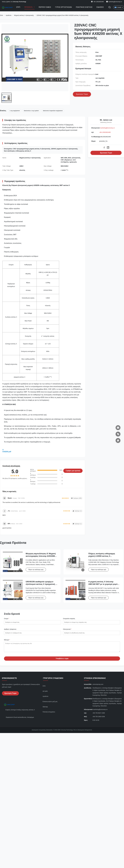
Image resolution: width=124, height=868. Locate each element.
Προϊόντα (29, 7)
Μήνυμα (7, 640)
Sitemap (45, 708)
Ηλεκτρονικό (67, 629)
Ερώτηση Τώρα (106, 153)
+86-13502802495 (105, 132)
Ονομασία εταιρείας (69, 619)
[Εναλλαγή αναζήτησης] (110, 7)
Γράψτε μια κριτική (73, 471)
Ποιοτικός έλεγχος (84, 7)
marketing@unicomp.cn (115, 2)
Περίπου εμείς (45, 7)
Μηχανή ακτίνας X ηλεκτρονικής (24, 15)
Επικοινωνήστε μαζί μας (50, 703)
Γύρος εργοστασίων (63, 7)
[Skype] (118, 434)
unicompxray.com (98, 686)
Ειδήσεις (100, 7)
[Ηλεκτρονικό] (118, 428)
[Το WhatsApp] (118, 440)
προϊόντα (9, 15)
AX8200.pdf (7, 452)
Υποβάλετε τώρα (62, 660)
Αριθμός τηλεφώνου (10, 629)
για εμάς (45, 693)
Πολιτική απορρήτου (49, 713)
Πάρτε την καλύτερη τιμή (36, 570)
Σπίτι (18, 7)
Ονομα (7, 619)
